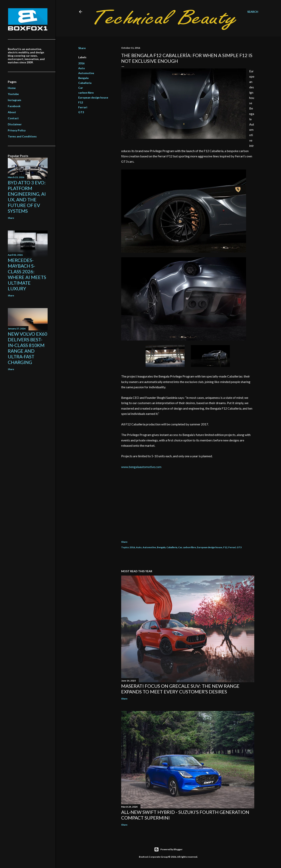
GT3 (81, 112)
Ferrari (83, 107)
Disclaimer (15, 124)
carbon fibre (86, 93)
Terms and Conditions (22, 136)
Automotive (86, 73)
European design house (93, 97)
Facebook (14, 106)
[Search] (253, 12)
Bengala (83, 78)
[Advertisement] (188, 502)
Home (12, 88)
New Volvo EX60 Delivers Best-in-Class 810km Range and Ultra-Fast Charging (28, 348)
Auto (82, 68)
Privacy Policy (17, 130)
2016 (81, 63)
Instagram (14, 100)
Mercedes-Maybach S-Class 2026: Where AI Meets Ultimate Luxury (27, 274)
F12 (81, 102)
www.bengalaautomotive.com (141, 467)
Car (81, 88)
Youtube (13, 94)
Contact (13, 118)
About (12, 112)
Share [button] (82, 48)
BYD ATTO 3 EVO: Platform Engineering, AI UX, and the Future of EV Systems (27, 197)
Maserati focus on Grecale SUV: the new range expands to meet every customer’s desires (180, 689)
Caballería (85, 83)
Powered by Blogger (168, 849)
